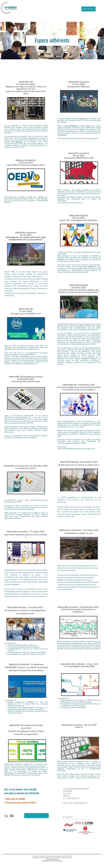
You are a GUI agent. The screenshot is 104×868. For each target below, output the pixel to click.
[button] (36, 816)
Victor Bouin (85, 126)
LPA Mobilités (17, 142)
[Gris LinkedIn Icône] (6, 816)
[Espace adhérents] (89, 9)
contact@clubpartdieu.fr (80, 803)
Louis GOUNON (71, 126)
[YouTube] (12, 816)
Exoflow (83, 118)
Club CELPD (62, 135)
